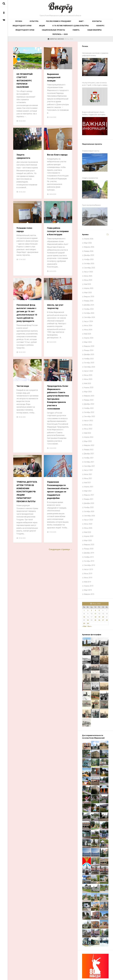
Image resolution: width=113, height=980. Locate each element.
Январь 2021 (89, 489)
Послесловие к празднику (45, 23)
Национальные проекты (87, 30)
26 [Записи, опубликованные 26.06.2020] (99, 610)
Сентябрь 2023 (89, 357)
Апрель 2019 (89, 576)
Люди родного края (87, 23)
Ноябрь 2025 (89, 249)
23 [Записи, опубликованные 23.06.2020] (88, 610)
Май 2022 (88, 423)
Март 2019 (88, 580)
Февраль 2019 (89, 584)
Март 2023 (88, 381)
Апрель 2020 (89, 526)
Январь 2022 (89, 439)
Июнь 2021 (88, 468)
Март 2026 (88, 233)
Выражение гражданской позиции (55, 81)
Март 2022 (88, 431)
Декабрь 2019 (89, 543)
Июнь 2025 (88, 270)
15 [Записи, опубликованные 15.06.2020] (84, 607)
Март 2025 (88, 282)
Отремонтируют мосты (91, 148)
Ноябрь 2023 (89, 348)
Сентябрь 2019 (89, 555)
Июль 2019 (88, 563)
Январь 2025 (89, 291)
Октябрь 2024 (89, 303)
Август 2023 (89, 361)
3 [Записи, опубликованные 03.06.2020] (91, 600)
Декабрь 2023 (89, 344)
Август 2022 (89, 410)
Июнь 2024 (88, 319)
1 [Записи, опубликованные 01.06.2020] (84, 600)
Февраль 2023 (89, 386)
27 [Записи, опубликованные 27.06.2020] (103, 610)
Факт (61, 23)
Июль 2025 (88, 266)
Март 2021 (88, 481)
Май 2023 (88, 373)
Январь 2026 (89, 241)
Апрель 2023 (89, 377)
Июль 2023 (88, 365)
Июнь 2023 (88, 369)
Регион (16, 23)
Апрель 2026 (89, 228)
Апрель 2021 (89, 476)
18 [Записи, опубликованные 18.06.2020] (95, 607)
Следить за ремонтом (90, 172)
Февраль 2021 (89, 485)
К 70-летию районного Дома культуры (27, 30)
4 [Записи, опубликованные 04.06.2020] (95, 600)
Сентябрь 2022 (89, 406)
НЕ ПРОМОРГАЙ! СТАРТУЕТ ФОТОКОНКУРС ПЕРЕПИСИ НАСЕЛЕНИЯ (26, 84)
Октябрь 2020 (89, 501)
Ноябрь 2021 (89, 448)
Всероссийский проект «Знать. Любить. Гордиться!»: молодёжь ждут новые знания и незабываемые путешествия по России (95, 113)
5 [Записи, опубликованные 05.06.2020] (99, 600)
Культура (27, 23)
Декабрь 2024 (89, 295)
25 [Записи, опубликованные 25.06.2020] (95, 610)
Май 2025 (88, 274)
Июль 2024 (88, 315)
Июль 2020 (88, 514)
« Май (84, 616)
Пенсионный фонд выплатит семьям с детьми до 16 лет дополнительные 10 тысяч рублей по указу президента (27, 325)
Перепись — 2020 (68, 36)
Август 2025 (89, 262)
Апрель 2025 (89, 278)
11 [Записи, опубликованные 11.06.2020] (95, 603)
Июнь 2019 (88, 567)
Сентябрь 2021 (89, 456)
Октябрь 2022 (89, 402)
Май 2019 (88, 572)
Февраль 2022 (89, 435)
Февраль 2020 (89, 534)
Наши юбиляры (52, 36)
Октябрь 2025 (89, 253)
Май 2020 (88, 522)
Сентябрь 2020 (89, 505)
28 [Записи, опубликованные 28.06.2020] (107, 610)
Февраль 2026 (89, 237)
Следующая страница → (60, 572)
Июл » (90, 616)
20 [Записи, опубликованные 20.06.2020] (103, 607)
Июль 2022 (88, 415)
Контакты (72, 23)
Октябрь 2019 (89, 551)
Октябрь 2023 (89, 352)
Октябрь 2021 (89, 452)
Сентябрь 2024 (89, 307)
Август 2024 (89, 311)
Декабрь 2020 (89, 493)
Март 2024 (88, 332)
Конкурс (50, 30)
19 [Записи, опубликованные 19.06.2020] (99, 607)
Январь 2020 (89, 538)
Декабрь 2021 (89, 443)
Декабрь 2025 (89, 245)
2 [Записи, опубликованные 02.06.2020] (88, 600)
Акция (101, 23)
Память (103, 30)
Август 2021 (89, 460)
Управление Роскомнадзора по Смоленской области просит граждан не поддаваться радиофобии (58, 511)
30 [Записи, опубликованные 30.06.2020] (88, 613)
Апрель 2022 (89, 427)
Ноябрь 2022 (89, 398)
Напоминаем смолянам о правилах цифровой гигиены (95, 58)
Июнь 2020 (88, 518)
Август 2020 (89, 510)
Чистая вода (23, 399)
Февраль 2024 (89, 336)
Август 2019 (89, 559)
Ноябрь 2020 (89, 497)
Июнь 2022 (88, 419)
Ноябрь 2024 (89, 299)
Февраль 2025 (89, 286)
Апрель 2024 (89, 328)
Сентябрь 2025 (89, 257)
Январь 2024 (89, 340)
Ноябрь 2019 (89, 547)
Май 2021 (88, 472)
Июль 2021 (88, 464)
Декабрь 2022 (89, 394)
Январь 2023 (89, 390)
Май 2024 (88, 324)
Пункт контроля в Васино (91, 197)
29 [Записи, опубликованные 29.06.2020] (84, 613)
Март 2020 (88, 530)
